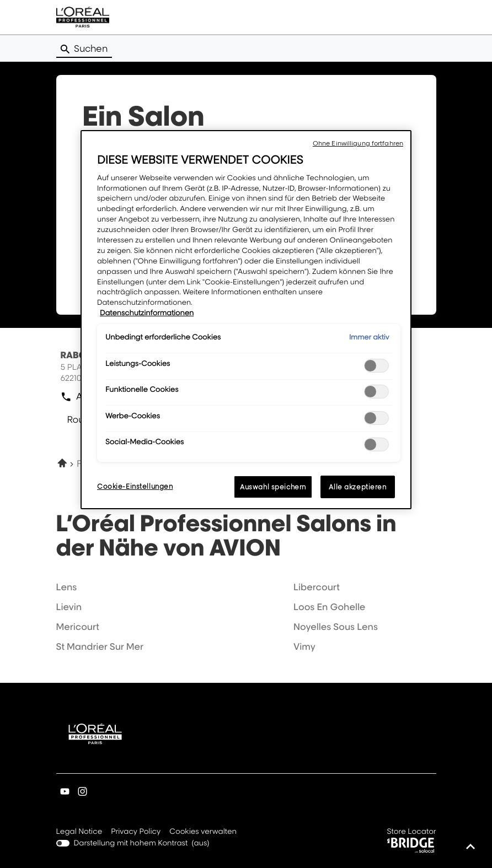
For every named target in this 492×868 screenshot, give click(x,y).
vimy (304, 646)
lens (67, 587)
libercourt (317, 587)
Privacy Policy (136, 832)
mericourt (78, 627)
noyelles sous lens (336, 627)
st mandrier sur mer (100, 646)
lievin (69, 607)
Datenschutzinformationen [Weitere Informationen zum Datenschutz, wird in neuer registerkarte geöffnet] (147, 313)
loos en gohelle (329, 607)
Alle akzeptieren (357, 487)
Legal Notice (79, 832)
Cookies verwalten (203, 832)
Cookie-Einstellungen (135, 486)
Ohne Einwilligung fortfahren (358, 143)
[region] (246, 320)
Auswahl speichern (273, 487)
